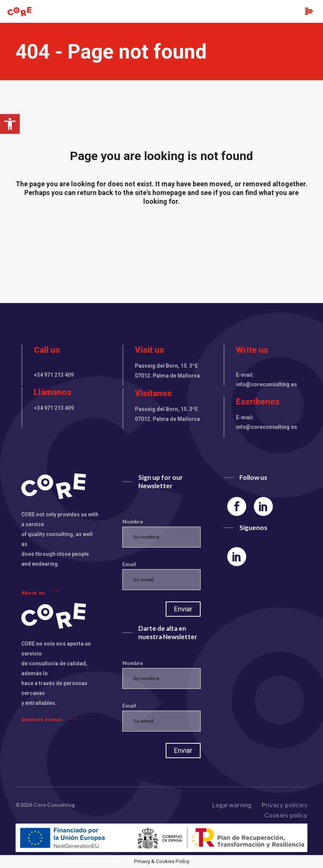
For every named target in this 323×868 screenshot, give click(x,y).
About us (40, 591)
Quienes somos (49, 719)
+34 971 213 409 (54, 375)
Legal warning (232, 805)
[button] (10, 124)
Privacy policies (284, 805)
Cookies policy (286, 815)
